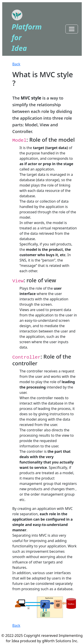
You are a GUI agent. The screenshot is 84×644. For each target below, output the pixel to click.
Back (16, 64)
